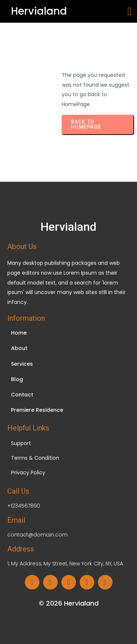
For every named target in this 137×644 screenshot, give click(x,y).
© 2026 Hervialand (69, 603)
